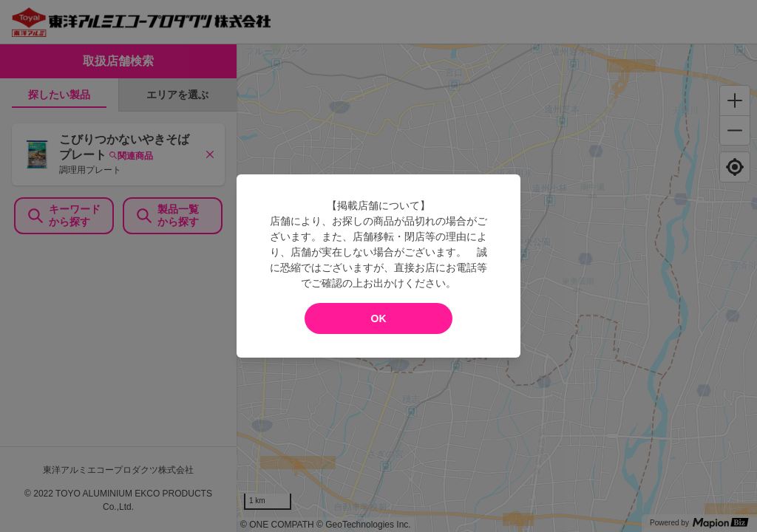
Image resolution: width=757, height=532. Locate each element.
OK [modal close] (379, 318)
